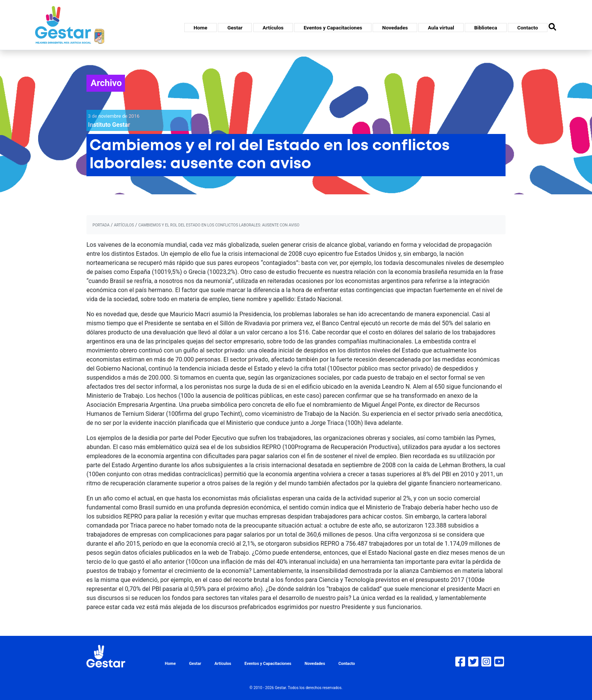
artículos (124, 225)
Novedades (395, 28)
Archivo (106, 83)
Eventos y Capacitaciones (333, 28)
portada (101, 225)
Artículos (273, 28)
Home (200, 28)
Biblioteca (486, 28)
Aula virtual (441, 28)
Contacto (528, 28)
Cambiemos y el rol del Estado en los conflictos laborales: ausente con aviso (219, 225)
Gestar (235, 28)
